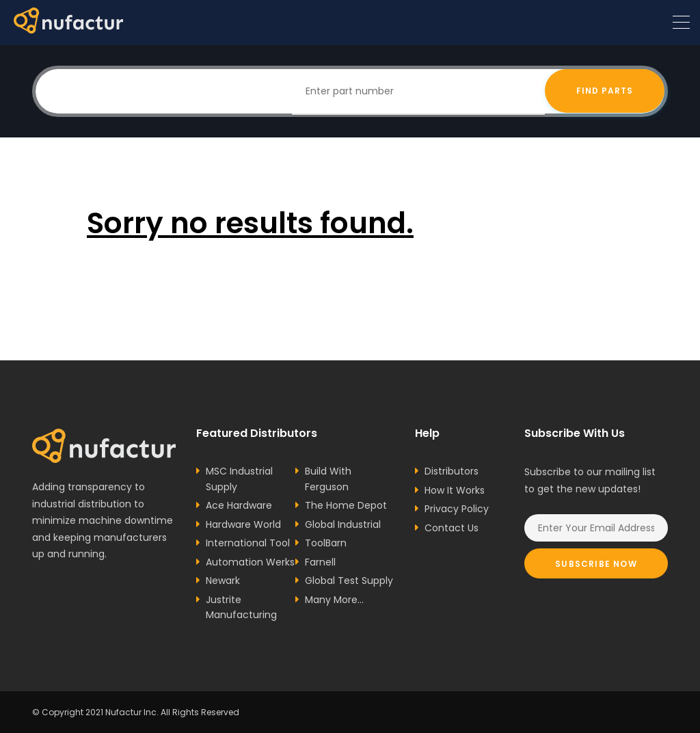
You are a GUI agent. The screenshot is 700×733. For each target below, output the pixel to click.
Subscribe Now (596, 564)
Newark (223, 581)
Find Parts (605, 91)
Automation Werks (250, 562)
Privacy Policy (457, 509)
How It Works (455, 490)
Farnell (320, 562)
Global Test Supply (349, 581)
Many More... (334, 600)
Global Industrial (343, 524)
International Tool (248, 543)
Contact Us (452, 528)
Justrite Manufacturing (241, 608)
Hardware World (243, 524)
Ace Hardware (239, 505)
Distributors (452, 471)
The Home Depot (346, 505)
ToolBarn (326, 543)
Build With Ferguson (328, 479)
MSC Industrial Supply (239, 479)
